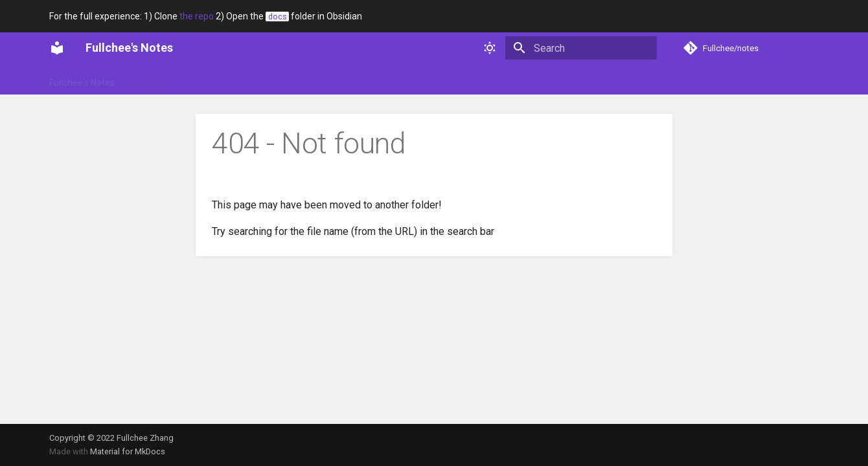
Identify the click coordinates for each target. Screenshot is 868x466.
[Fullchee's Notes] (57, 48)
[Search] (581, 48)
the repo (197, 16)
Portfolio (201, 80)
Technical (312, 80)
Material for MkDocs (128, 451)
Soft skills (256, 80)
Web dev (365, 80)
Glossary (149, 80)
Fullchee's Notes (82, 80)
